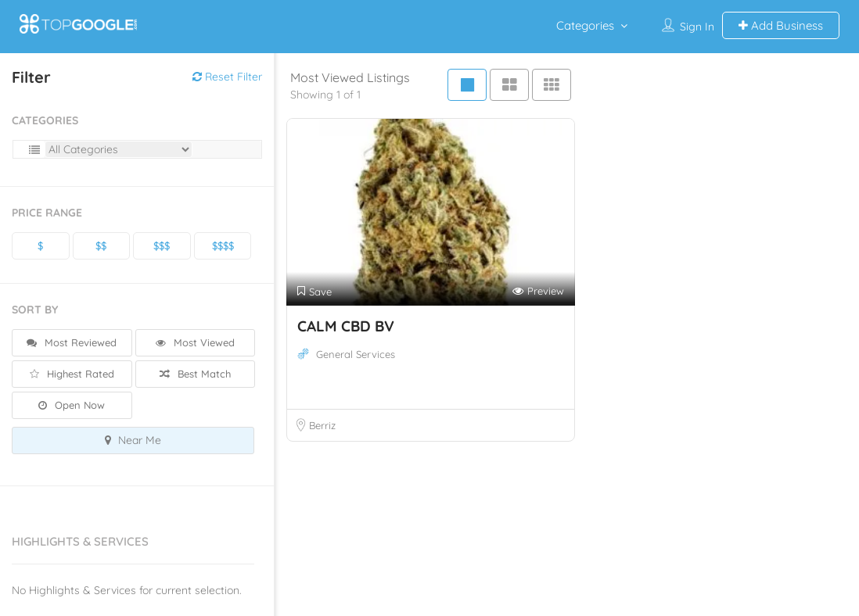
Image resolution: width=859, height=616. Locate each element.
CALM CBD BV (346, 326)
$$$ (162, 245)
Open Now (72, 405)
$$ (101, 245)
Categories (585, 25)
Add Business (781, 25)
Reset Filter (227, 77)
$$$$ (223, 245)
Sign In (697, 27)
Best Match (195, 374)
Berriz (322, 425)
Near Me (133, 440)
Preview (538, 291)
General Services (356, 354)
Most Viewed (195, 342)
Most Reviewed (72, 342)
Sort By (35, 310)
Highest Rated (72, 374)
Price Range (47, 213)
